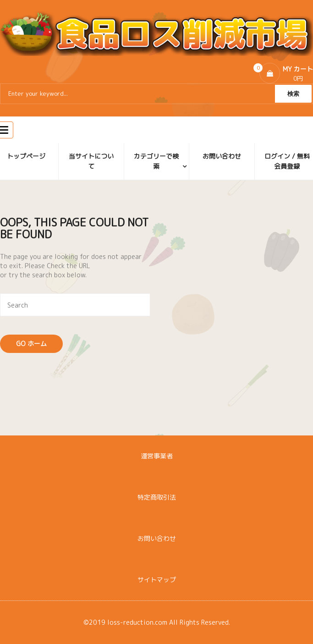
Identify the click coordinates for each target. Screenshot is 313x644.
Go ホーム (31, 344)
